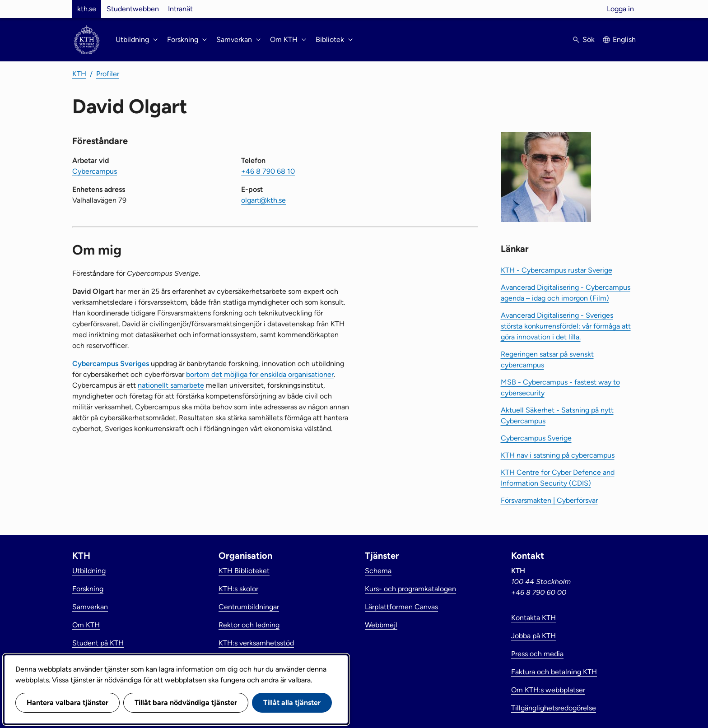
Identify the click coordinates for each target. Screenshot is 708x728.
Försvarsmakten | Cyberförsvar (549, 500)
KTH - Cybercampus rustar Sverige (557, 270)
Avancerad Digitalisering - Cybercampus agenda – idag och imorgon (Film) (566, 293)
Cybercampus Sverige (536, 438)
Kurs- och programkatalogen (410, 589)
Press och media (537, 654)
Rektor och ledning (249, 625)
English (624, 39)
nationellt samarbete (171, 385)
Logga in (620, 9)
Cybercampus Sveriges (111, 364)
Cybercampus (95, 171)
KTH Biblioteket (244, 571)
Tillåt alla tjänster (292, 702)
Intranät (180, 9)
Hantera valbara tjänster (68, 702)
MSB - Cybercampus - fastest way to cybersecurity (560, 387)
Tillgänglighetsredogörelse (554, 708)
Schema (378, 571)
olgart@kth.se (263, 200)
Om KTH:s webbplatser (548, 690)
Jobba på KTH (533, 636)
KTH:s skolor (238, 589)
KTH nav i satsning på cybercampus (558, 455)
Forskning (88, 589)
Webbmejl (381, 625)
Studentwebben (133, 9)
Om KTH (86, 625)
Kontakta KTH (533, 618)
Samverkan (90, 607)
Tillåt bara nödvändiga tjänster (186, 702)
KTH (79, 74)
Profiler (108, 74)
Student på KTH (98, 643)
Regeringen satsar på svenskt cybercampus (547, 359)
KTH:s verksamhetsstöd (256, 643)
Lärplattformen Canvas (401, 607)
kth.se (87, 9)
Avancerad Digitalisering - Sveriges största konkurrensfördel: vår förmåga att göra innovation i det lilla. (566, 326)
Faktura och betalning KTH (554, 672)
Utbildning (89, 571)
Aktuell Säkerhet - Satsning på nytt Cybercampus (557, 415)
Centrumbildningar (249, 607)
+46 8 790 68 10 (268, 171)
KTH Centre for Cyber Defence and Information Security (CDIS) (558, 478)
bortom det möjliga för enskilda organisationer (260, 374)
